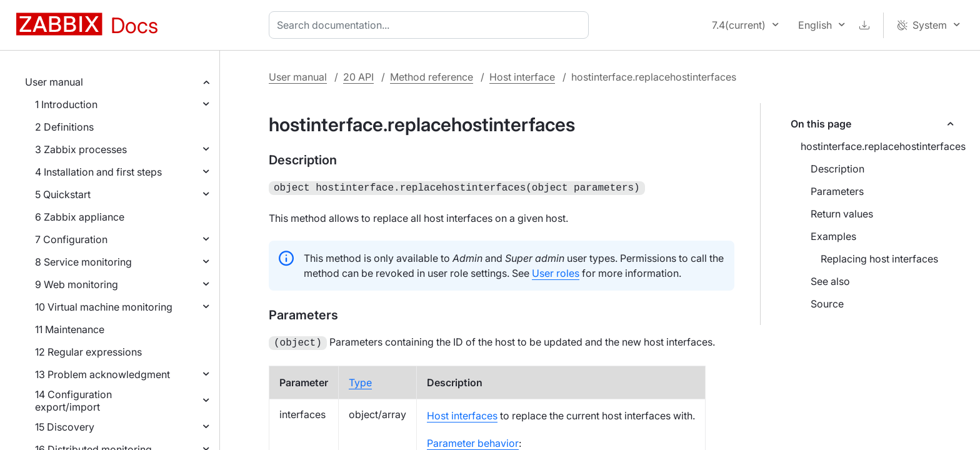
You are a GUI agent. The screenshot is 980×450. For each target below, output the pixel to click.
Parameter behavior (473, 441)
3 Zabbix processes (81, 149)
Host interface (522, 77)
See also (830, 281)
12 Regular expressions (88, 352)
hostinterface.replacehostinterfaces (883, 146)
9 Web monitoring (77, 284)
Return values (842, 214)
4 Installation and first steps (98, 172)
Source (827, 304)
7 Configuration (71, 239)
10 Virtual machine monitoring (104, 307)
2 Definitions (64, 127)
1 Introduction (66, 104)
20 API (358, 77)
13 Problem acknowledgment (102, 374)
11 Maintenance (70, 329)
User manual (54, 82)
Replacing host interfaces (879, 259)
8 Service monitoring (83, 262)
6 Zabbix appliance (80, 217)
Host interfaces (462, 413)
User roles (556, 272)
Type (360, 380)
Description (837, 169)
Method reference (432, 77)
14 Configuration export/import (73, 401)
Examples (833, 236)
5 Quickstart (63, 194)
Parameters (837, 191)
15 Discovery (65, 427)
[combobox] (431, 25)
